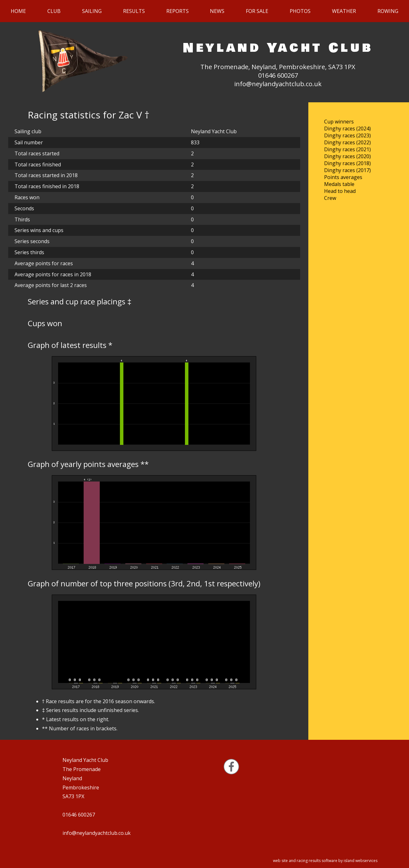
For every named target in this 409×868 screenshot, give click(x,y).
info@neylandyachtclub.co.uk (278, 84)
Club (54, 11)
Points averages (343, 177)
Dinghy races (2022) (347, 142)
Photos (300, 11)
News (217, 11)
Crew (330, 198)
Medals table (339, 184)
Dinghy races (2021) (347, 149)
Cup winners (339, 122)
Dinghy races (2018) (347, 163)
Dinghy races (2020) (347, 156)
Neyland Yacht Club (278, 48)
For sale (257, 11)
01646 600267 (278, 75)
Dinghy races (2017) (347, 170)
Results (134, 11)
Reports (178, 11)
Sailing (92, 11)
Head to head (340, 191)
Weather (344, 11)
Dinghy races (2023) (347, 135)
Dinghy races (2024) (347, 129)
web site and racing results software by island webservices (325, 861)
